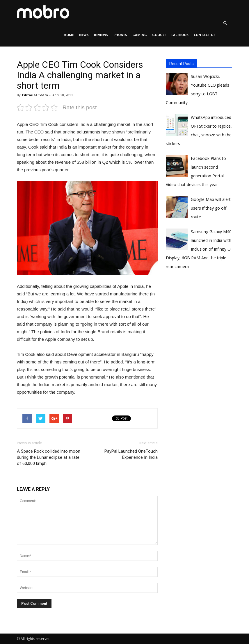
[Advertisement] (207, 335)
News (84, 35)
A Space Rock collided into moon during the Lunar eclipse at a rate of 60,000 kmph (49, 457)
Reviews (101, 35)
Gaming (140, 35)
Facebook (180, 35)
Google (159, 35)
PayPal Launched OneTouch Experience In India (131, 454)
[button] (225, 23)
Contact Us (205, 35)
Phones (120, 35)
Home (69, 35)
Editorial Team (35, 95)
